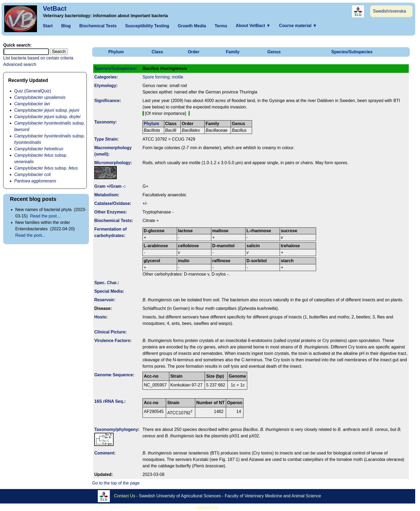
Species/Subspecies (352, 52)
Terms (221, 26)
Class (157, 52)
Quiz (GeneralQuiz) (33, 91)
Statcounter (208, 508)
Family (233, 52)
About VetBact (253, 26)
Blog (66, 26)
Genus (274, 52)
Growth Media (192, 26)
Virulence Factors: (113, 341)
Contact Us (125, 496)
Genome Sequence (114, 375)
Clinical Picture (110, 332)
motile (177, 77)
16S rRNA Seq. (109, 401)
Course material (298, 26)
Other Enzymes (110, 212)
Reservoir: (105, 300)
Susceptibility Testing (147, 26)
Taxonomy (105, 122)
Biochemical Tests (98, 26)
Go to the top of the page (116, 483)
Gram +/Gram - (109, 186)
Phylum (116, 52)
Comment (104, 453)
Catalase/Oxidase (112, 203)
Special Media (108, 291)
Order (194, 52)
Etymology (105, 86)
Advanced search (20, 64)
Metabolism (106, 195)
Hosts (100, 317)
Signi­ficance (107, 101)
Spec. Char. (106, 283)
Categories (105, 77)
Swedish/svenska (389, 11)
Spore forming (156, 77)
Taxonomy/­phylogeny (116, 429)
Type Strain (106, 139)
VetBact (55, 8)
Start (48, 26)
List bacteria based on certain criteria (38, 58)
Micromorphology (112, 163)
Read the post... (45, 216)
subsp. (47, 110)
